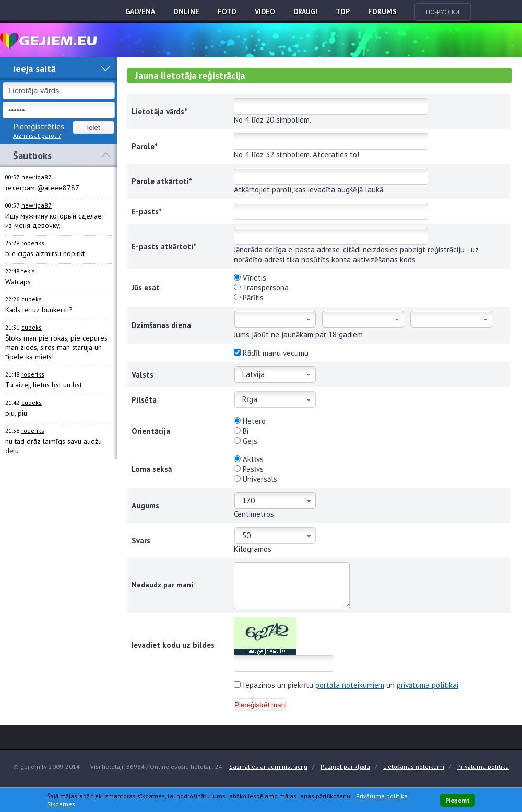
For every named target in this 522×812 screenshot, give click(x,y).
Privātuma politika (483, 766)
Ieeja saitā (34, 69)
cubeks (32, 299)
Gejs (246, 441)
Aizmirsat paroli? (37, 135)
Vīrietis (250, 278)
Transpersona (261, 288)
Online (186, 11)
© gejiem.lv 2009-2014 (46, 766)
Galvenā (140, 11)
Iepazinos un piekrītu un (346, 685)
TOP (343, 11)
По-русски (443, 12)
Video (265, 11)
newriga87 (37, 177)
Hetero (250, 421)
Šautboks (32, 156)
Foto (227, 11)
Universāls (256, 479)
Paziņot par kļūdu (345, 766)
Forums (382, 11)
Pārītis (249, 298)
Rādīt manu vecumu (271, 353)
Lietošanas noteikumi (414, 766)
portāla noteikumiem (350, 685)
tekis (28, 271)
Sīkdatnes (61, 804)
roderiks (33, 243)
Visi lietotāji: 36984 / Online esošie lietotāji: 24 (156, 766)
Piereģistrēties (39, 126)
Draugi (305, 11)
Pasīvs (249, 469)
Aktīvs (249, 459)
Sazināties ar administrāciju (268, 766)
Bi (241, 431)
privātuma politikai (428, 685)
